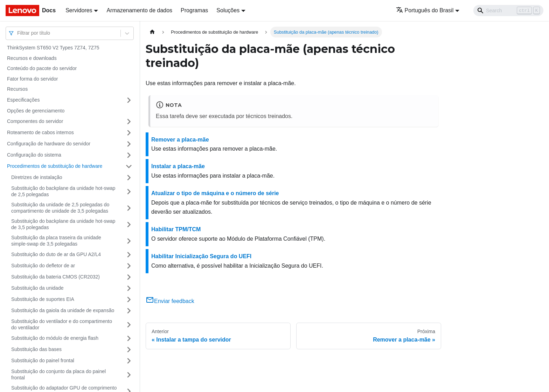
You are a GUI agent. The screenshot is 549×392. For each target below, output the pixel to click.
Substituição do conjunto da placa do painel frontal (58, 374)
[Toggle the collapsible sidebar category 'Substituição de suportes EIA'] (129, 300)
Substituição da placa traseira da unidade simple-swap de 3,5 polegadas (56, 241)
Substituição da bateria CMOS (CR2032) (55, 277)
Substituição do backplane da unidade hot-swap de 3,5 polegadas (63, 224)
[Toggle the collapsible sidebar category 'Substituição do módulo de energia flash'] (129, 338)
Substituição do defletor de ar (43, 266)
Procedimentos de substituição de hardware (55, 166)
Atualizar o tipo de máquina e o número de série (215, 193)
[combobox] (18, 33)
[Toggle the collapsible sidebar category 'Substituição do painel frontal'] (129, 361)
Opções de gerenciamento (36, 111)
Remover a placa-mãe (180, 140)
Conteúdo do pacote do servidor (42, 68)
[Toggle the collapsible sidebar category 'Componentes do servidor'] (129, 122)
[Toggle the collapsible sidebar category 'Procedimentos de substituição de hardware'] (129, 166)
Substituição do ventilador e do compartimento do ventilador (62, 324)
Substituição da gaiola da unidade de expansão (63, 310)
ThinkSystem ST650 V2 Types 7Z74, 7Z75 (53, 48)
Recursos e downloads (32, 58)
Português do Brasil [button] (425, 10)
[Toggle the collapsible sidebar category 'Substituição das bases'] (129, 350)
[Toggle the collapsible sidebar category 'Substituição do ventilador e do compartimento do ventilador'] (129, 325)
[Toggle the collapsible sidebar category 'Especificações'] (129, 100)
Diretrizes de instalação (37, 177)
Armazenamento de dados (139, 10)
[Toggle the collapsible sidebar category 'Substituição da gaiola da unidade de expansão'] (129, 311)
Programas (194, 10)
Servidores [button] (79, 10)
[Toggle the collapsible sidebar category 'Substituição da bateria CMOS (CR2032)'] (129, 277)
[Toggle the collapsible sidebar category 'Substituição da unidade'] (129, 288)
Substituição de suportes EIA (43, 299)
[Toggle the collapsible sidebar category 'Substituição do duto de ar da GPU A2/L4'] (129, 255)
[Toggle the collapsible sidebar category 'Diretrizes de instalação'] (129, 178)
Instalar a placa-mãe (178, 166)
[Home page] (152, 32)
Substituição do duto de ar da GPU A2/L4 (56, 254)
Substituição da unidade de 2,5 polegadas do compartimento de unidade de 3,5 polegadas (60, 208)
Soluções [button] (228, 10)
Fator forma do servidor (33, 79)
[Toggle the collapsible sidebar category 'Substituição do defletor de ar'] (129, 266)
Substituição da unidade (37, 288)
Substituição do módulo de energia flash (55, 338)
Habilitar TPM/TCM (176, 229)
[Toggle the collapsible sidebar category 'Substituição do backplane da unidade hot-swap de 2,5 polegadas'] (129, 191)
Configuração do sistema (34, 155)
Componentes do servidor (35, 121)
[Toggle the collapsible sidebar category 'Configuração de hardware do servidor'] (129, 144)
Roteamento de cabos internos (40, 132)
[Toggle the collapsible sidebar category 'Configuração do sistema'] (129, 155)
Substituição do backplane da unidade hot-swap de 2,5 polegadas (63, 191)
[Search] (508, 11)
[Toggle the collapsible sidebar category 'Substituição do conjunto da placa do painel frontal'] (129, 375)
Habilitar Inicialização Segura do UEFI (201, 256)
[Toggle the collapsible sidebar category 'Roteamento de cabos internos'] (129, 133)
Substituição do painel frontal (43, 360)
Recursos (17, 89)
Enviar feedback (170, 301)
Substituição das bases (36, 349)
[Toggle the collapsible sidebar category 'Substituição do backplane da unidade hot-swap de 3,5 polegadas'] (129, 224)
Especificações (23, 100)
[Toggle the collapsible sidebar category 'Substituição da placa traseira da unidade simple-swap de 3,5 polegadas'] (129, 241)
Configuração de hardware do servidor (49, 144)
